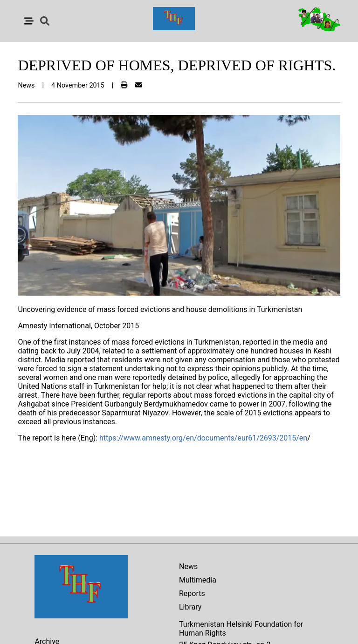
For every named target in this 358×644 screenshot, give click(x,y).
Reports (192, 593)
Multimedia (198, 580)
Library (190, 607)
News (188, 566)
